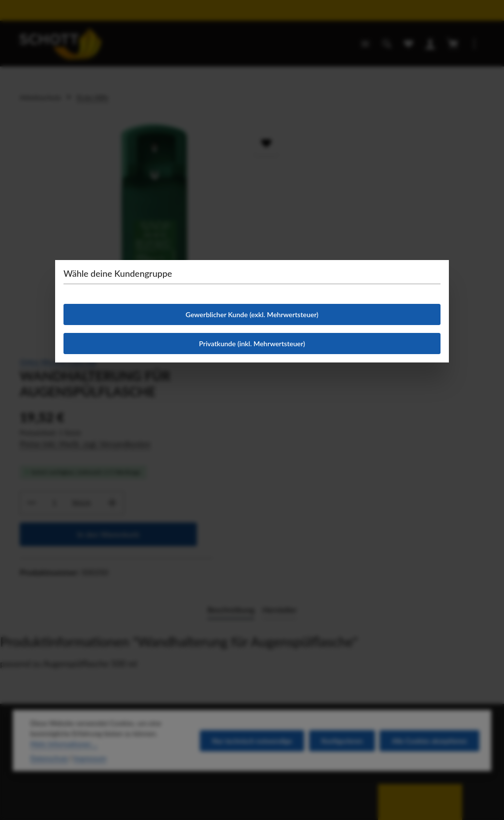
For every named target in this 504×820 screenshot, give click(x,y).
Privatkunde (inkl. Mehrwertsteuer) (252, 344)
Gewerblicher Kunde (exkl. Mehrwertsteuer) (252, 314)
